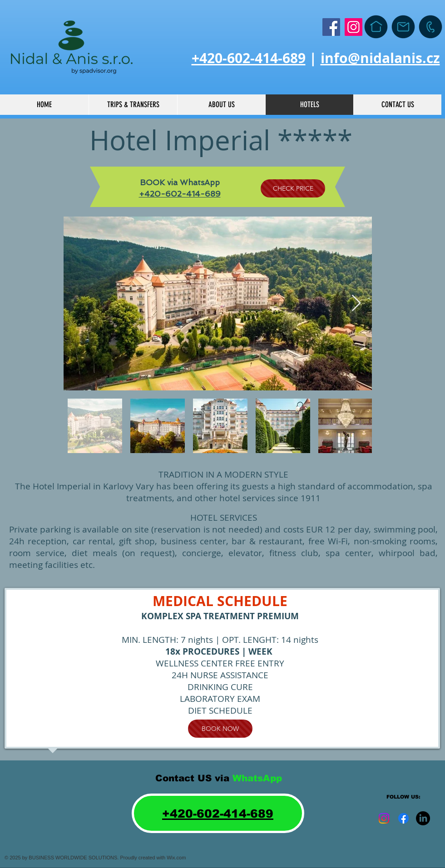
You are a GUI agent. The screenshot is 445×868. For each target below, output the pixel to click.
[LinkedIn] (423, 818)
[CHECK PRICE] (293, 188)
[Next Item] (356, 303)
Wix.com (176, 858)
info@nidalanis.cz (380, 58)
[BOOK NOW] (220, 729)
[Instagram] (354, 27)
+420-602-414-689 (249, 58)
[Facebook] (331, 27)
